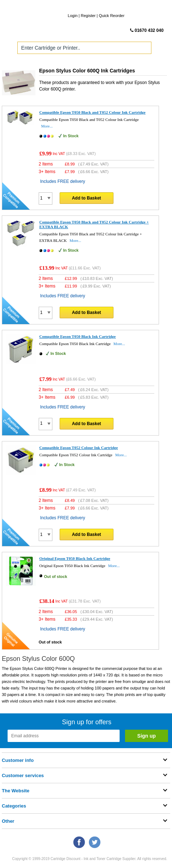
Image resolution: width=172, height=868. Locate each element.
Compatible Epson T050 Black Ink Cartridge (78, 336)
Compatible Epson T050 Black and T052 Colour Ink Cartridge (93, 112)
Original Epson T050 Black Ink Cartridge (75, 558)
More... (47, 126)
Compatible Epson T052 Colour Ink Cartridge (79, 448)
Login (73, 16)
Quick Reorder (111, 16)
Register (88, 16)
